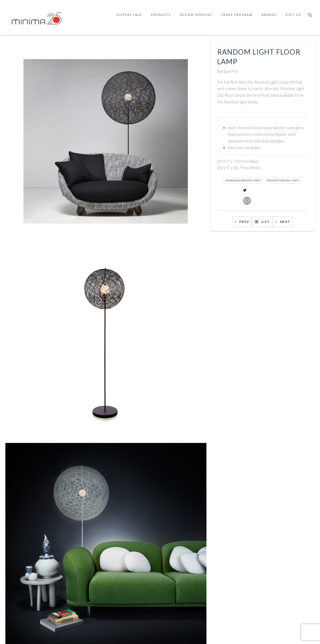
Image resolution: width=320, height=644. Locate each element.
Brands (269, 15)
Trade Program (237, 15)
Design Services (196, 15)
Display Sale (129, 15)
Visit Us (293, 15)
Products (161, 15)
